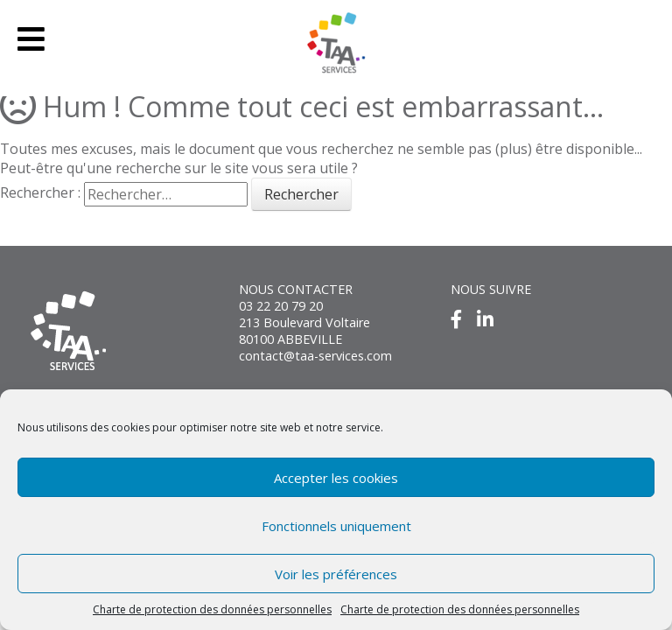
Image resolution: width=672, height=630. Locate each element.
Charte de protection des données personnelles (212, 609)
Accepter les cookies (336, 478)
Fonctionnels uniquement (336, 526)
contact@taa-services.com (315, 356)
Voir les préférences (336, 574)
